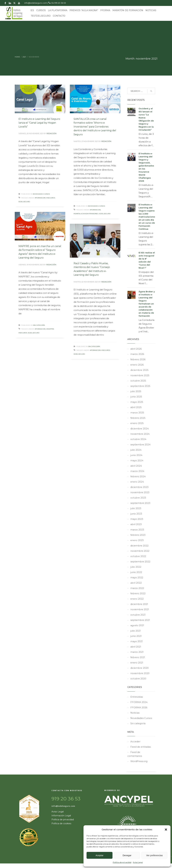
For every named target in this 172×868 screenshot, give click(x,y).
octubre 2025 (138, 381)
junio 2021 (136, 636)
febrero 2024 (138, 476)
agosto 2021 (137, 625)
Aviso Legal (138, 862)
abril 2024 (136, 466)
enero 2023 (137, 540)
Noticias (135, 713)
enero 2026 (137, 365)
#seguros (51, 198)
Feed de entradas (141, 747)
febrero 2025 (138, 418)
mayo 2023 (137, 519)
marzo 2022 (137, 588)
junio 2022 (136, 572)
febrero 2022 (138, 593)
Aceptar (100, 855)
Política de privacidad (122, 862)
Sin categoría (39, 325)
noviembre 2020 (140, 673)
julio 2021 (136, 631)
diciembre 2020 (140, 668)
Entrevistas (137, 697)
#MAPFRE (50, 329)
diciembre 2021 (139, 604)
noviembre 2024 (140, 434)
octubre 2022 (138, 556)
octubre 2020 (138, 679)
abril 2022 (136, 583)
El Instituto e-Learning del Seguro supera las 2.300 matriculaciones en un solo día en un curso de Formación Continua (147, 217)
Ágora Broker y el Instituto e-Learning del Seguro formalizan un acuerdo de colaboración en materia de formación (147, 304)
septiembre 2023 (140, 503)
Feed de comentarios (135, 754)
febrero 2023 (138, 535)
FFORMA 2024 (139, 702)
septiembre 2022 (140, 562)
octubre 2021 (138, 615)
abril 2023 (136, 524)
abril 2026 (136, 349)
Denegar (127, 855)
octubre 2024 (138, 439)
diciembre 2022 (139, 546)
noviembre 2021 (140, 609)
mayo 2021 (137, 641)
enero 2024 (137, 482)
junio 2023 (136, 514)
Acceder (135, 741)
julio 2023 (136, 508)
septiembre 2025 (140, 386)
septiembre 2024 (140, 444)
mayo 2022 (137, 577)
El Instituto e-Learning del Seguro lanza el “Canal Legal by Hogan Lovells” (39, 123)
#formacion (40, 198)
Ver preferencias (154, 855)
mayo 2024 (137, 460)
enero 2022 (137, 599)
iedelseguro (24, 202)
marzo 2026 (137, 354)
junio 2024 (136, 455)
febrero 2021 (138, 657)
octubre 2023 (138, 498)
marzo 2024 (137, 471)
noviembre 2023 (140, 492)
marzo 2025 (137, 413)
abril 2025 (136, 407)
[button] (166, 830)
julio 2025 (136, 391)
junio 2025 (136, 397)
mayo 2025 (137, 402)
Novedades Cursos (41, 194)
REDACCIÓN (52, 133)
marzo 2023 (137, 530)
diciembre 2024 (140, 429)
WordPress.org (139, 761)
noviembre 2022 (140, 551)
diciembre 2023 (139, 487)
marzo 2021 (137, 652)
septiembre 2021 (140, 620)
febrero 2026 (138, 359)
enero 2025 (137, 423)
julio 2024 (136, 450)
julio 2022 (136, 567)
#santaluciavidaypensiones (86, 214)
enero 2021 (137, 663)
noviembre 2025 (140, 375)
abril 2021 (136, 647)
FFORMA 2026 (139, 707)
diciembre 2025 (139, 370)
